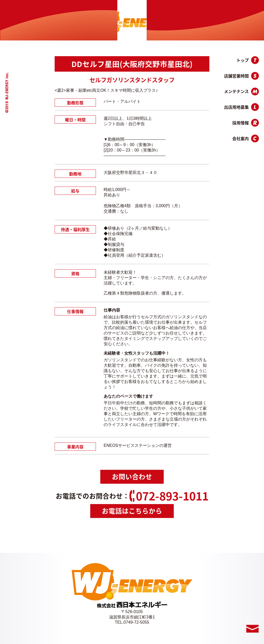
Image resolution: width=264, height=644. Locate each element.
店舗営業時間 (241, 76)
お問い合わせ (132, 476)
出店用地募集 (241, 107)
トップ (248, 60)
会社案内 (246, 139)
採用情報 (246, 123)
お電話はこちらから (132, 511)
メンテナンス (241, 91)
